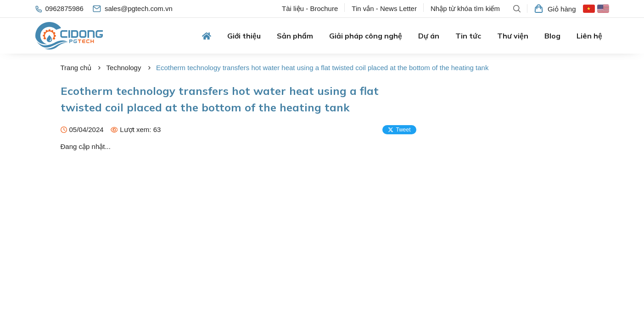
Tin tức (468, 36)
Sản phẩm (295, 36)
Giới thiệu (244, 36)
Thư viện (513, 36)
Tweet (399, 130)
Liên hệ (589, 36)
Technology (124, 68)
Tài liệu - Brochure (310, 8)
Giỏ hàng (555, 9)
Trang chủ (76, 68)
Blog (552, 36)
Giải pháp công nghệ (366, 36)
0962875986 (59, 8)
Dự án (429, 36)
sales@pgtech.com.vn (133, 8)
